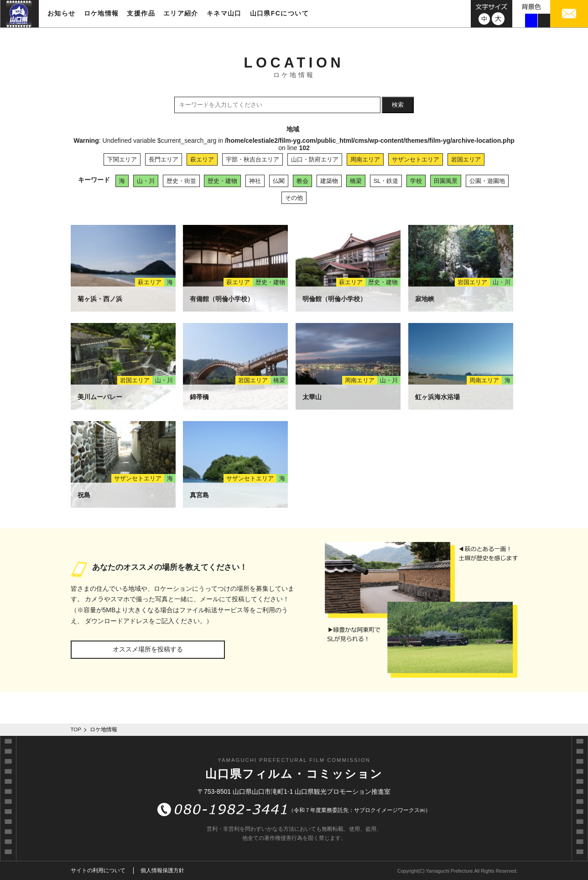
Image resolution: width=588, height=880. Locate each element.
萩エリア (202, 159)
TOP (76, 729)
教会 (302, 181)
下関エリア (122, 159)
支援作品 (141, 13)
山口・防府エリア (315, 159)
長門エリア (164, 159)
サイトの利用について (98, 870)
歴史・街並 (181, 181)
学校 (416, 181)
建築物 (329, 181)
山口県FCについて (279, 13)
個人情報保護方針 (162, 870)
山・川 (146, 181)
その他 (294, 198)
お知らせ (62, 13)
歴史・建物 (222, 181)
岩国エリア (466, 159)
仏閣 (279, 181)
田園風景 (446, 181)
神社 (255, 181)
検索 (398, 105)
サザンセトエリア (416, 159)
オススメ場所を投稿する (148, 649)
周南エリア (365, 159)
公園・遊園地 (487, 181)
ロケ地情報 (101, 13)
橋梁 (356, 181)
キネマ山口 (224, 13)
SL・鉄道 (386, 181)
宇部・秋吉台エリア (252, 159)
